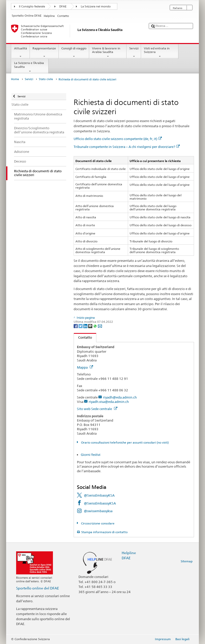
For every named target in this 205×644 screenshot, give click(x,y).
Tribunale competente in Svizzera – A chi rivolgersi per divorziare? (127, 147)
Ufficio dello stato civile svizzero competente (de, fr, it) (118, 139)
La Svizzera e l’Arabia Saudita (30, 67)
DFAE (63, 7)
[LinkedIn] (86, 326)
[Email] (100, 326)
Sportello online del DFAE (38, 588)
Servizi (134, 52)
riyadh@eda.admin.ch (120, 397)
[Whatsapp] (95, 326)
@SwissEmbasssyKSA (100, 503)
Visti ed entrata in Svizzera (160, 52)
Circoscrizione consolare (97, 523)
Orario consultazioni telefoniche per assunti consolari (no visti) (124, 442)
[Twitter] (81, 326)
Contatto (83, 337)
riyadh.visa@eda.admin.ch (109, 402)
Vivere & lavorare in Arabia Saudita (108, 52)
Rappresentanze (44, 52)
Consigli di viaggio (74, 52)
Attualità (20, 52)
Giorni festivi (91, 455)
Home (15, 79)
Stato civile (46, 79)
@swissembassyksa (98, 511)
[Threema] (91, 326)
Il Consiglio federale (32, 7)
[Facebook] (76, 326)
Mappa (85, 367)
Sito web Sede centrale (97, 409)
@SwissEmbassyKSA (99, 495)
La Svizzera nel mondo (96, 7)
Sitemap (187, 561)
